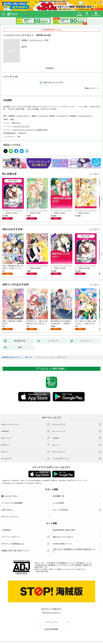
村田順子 (25, 40)
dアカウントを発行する (51, 609)
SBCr (12, 119)
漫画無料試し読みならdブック (11, 357)
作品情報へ (50, 68)
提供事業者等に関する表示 (64, 530)
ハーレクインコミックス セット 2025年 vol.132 (30, 130)
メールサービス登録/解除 (12, 503)
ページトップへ (51, 622)
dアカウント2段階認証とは (13, 544)
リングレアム (43, 116)
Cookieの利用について (62, 544)
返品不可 (24, 47)
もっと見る (94, 174)
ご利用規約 (6, 530)
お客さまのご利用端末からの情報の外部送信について (74, 551)
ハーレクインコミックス (21, 126)
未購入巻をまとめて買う (54, 82)
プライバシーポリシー (11, 537)
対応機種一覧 (58, 496)
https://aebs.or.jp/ (42, 571)
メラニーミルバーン (85, 116)
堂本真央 (73, 116)
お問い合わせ (7, 510)
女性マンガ (16, 123)
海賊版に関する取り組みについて (15, 551)
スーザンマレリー (36, 40)
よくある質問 (58, 503)
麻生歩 (34, 116)
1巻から (88, 88)
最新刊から (96, 88)
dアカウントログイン (10, 517)
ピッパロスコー (62, 116)
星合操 (52, 116)
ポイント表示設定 (60, 510)
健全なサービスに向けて (63, 537)
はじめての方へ (10, 496)
